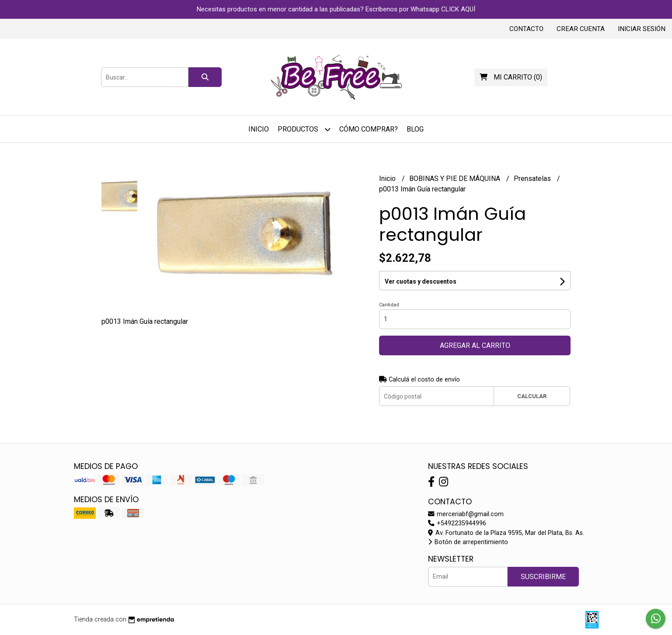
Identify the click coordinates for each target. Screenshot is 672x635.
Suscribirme (543, 577)
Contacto (526, 29)
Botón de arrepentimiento (468, 542)
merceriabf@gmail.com (466, 514)
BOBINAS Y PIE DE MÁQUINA (456, 179)
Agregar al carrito (475, 345)
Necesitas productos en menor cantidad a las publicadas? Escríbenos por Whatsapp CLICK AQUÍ (336, 9)
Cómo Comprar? (369, 129)
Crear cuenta (581, 29)
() (511, 77)
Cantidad (389, 305)
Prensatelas (533, 179)
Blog (415, 129)
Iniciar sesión (642, 29)
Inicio (259, 129)
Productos (304, 129)
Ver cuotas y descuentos (421, 281)
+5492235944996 (457, 523)
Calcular (532, 396)
